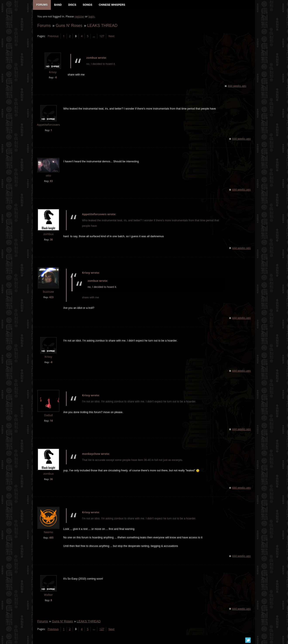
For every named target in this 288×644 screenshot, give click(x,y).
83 (51, 181)
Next (111, 36)
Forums (44, 25)
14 (51, 421)
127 (102, 36)
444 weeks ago (237, 86)
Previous (53, 36)
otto (48, 176)
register (80, 16)
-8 (56, 77)
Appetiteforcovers (49, 125)
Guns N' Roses (69, 25)
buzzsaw (48, 292)
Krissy (53, 72)
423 (51, 297)
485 (51, 538)
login (91, 16)
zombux (48, 234)
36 (51, 240)
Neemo (49, 532)
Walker (49, 595)
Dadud (48, 415)
